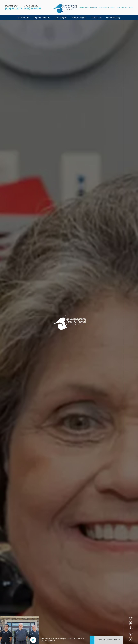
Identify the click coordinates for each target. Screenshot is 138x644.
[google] (131, 634)
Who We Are (23, 18)
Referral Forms (88, 8)
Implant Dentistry (42, 18)
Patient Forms (107, 8)
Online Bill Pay (125, 8)
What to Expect (79, 18)
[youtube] (131, 623)
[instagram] (131, 618)
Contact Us (96, 18)
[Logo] (65, 8)
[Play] (33, 640)
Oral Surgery (61, 18)
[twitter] (131, 639)
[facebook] (131, 628)
